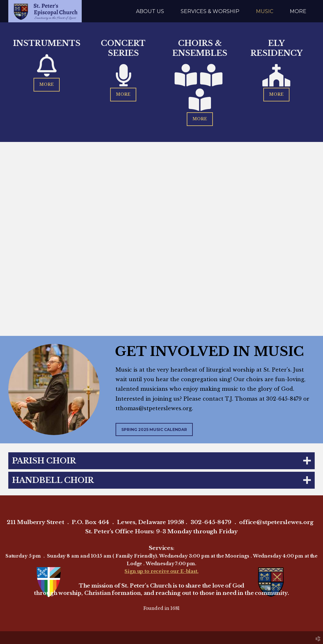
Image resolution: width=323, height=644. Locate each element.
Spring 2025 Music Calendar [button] (154, 429)
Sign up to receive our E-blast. (161, 571)
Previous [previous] (11, 244)
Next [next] (312, 244)
